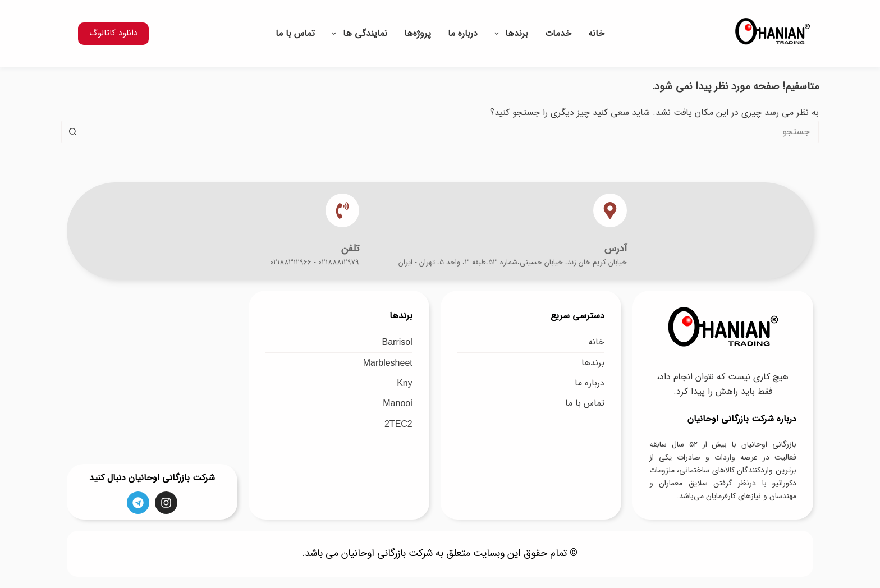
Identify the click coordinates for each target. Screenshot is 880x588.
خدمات (558, 33)
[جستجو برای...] (451, 132)
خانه (596, 33)
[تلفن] (342, 210)
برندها (509, 33)
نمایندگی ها (357, 33)
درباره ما (463, 33)
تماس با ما (295, 33)
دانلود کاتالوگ (113, 33)
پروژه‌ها (418, 33)
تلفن (350, 249)
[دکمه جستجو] (72, 132)
